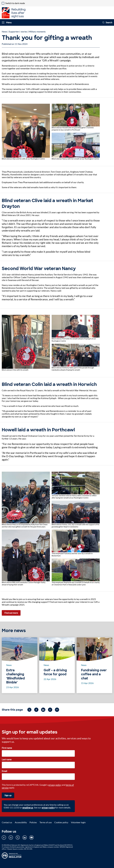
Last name (7, 759)
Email (4, 771)
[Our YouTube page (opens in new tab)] (32, 837)
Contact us (7, 822)
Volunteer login (78, 822)
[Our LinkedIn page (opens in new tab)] (25, 837)
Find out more (11, 613)
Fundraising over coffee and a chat (94, 674)
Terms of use (46, 822)
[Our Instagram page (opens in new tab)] (11, 837)
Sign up (8, 795)
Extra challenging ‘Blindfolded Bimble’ (15, 676)
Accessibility (21, 822)
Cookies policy (61, 822)
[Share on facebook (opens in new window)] (36, 710)
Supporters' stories (18, 32)
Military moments (37, 32)
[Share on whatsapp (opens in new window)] (50, 710)
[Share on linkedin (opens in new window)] (43, 710)
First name (7, 748)
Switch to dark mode (15, 3)
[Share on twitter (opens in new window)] (29, 710)
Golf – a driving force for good (55, 672)
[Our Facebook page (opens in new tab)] (4, 837)
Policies (33, 822)
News (5, 32)
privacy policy (55, 785)
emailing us (28, 808)
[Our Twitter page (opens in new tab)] (18, 837)
